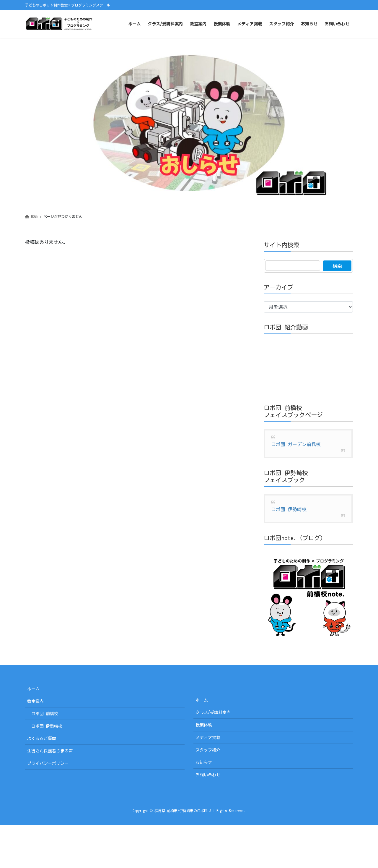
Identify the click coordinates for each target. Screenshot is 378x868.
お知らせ (204, 762)
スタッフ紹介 (208, 750)
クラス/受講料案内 (213, 712)
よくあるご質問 (42, 739)
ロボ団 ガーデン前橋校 (296, 444)
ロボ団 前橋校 (45, 714)
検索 (337, 266)
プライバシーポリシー (48, 763)
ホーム (33, 689)
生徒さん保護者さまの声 (50, 751)
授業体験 (204, 725)
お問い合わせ (208, 775)
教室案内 (35, 701)
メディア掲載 (208, 738)
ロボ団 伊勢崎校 (289, 509)
